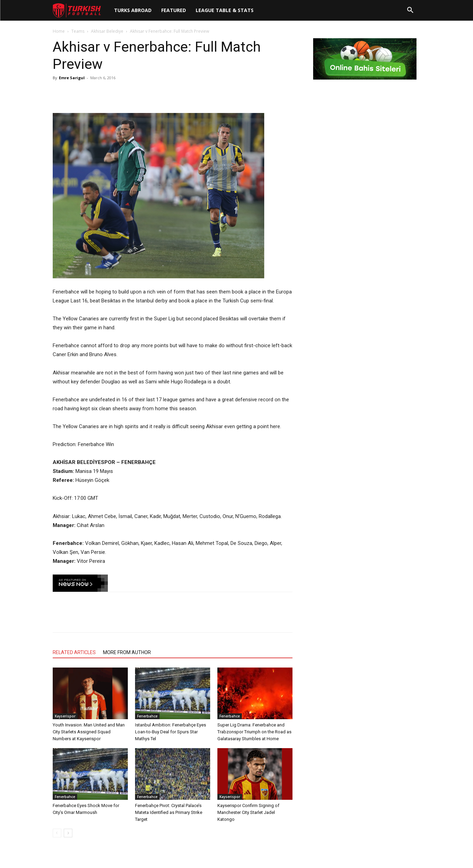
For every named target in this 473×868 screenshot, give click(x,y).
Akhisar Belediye (107, 31)
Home (59, 31)
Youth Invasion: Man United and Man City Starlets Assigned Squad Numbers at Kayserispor (89, 732)
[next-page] (68, 833)
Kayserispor (65, 716)
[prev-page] (57, 833)
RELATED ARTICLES (74, 652)
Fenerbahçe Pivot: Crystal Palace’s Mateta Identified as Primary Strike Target (169, 812)
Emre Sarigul (72, 78)
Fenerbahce (147, 716)
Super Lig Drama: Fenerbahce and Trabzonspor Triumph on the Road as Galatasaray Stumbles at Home (254, 732)
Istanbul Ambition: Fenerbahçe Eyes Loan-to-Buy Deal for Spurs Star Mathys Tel (171, 732)
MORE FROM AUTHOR (127, 652)
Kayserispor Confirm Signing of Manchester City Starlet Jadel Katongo (248, 812)
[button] (410, 10)
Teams (78, 31)
